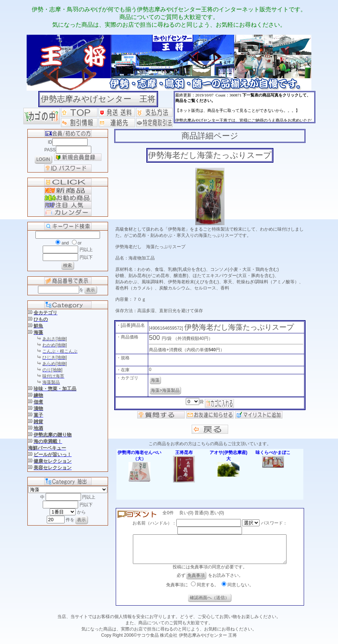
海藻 (155, 380)
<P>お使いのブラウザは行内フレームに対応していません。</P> (245, 107)
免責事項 (196, 581)
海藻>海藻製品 (165, 390)
